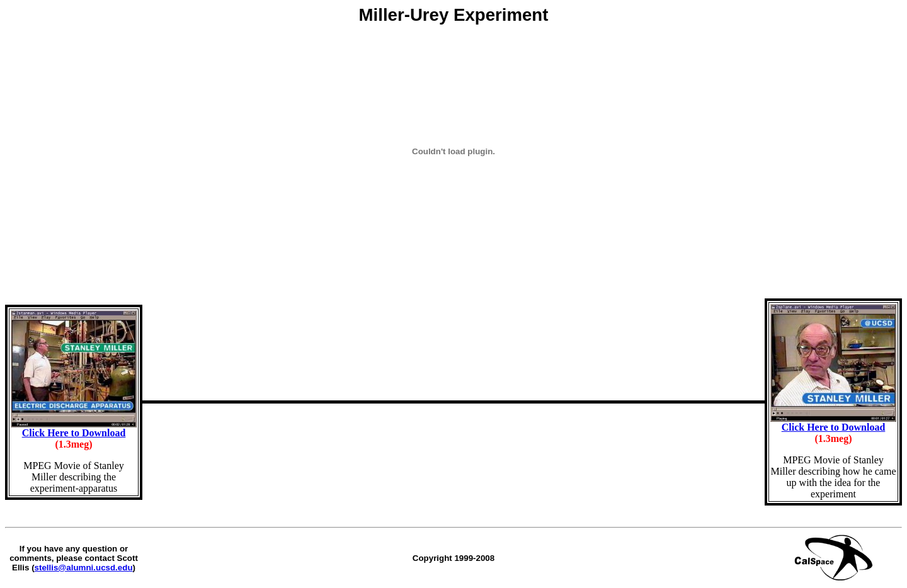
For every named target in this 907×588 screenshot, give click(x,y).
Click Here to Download (74, 433)
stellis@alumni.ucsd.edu (84, 568)
